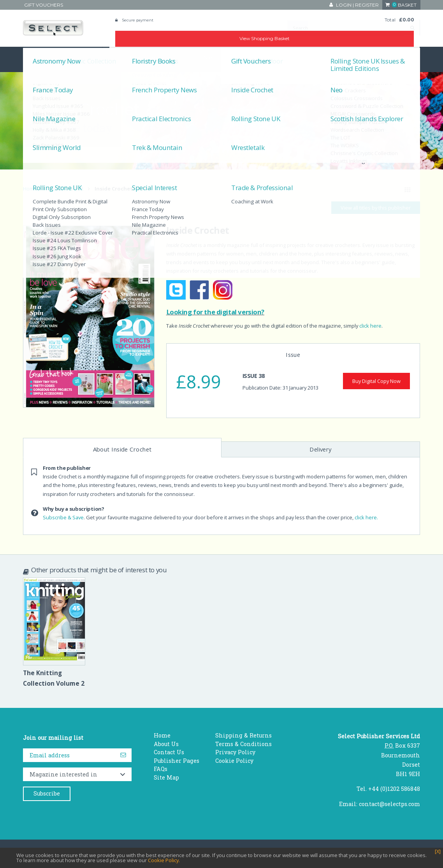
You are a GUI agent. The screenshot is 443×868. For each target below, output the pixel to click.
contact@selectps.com (389, 804)
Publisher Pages (177, 761)
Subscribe (47, 793)
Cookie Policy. (164, 860)
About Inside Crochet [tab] (122, 449)
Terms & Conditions (243, 744)
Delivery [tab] (321, 449)
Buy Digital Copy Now (376, 381)
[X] (438, 851)
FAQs (161, 769)
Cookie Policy (234, 761)
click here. (366, 517)
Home (30, 189)
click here (370, 326)
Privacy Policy (235, 752)
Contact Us (169, 752)
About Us (166, 744)
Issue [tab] (293, 355)
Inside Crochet (66, 189)
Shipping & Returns (243, 735)
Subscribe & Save (63, 517)
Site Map (166, 777)
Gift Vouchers (44, 5)
